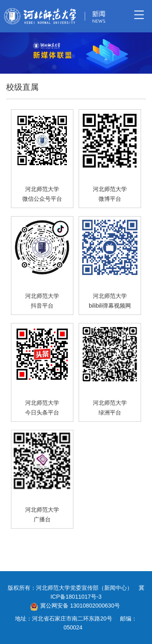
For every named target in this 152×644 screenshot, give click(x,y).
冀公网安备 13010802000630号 (73, 606)
